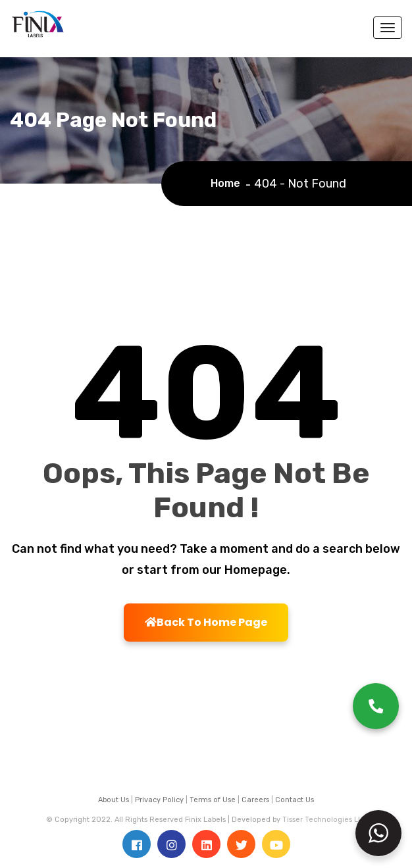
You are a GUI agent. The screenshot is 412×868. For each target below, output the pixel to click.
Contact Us (295, 800)
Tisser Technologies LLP (324, 820)
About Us (114, 800)
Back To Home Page (206, 622)
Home (228, 183)
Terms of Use (213, 800)
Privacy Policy (159, 800)
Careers (255, 800)
